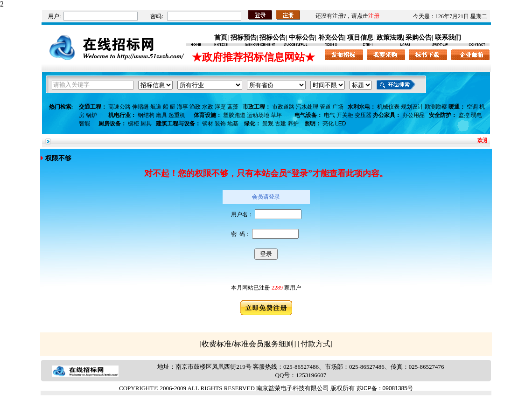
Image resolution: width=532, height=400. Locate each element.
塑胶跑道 (234, 115)
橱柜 (133, 124)
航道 (156, 107)
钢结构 (146, 115)
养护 (293, 124)
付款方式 (315, 344)
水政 (208, 107)
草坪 (276, 115)
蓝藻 (233, 107)
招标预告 (244, 37)
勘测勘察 (436, 107)
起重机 (177, 115)
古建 (280, 124)
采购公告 (419, 37)
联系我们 (448, 37)
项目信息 (360, 37)
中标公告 (302, 37)
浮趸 (220, 107)
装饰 (220, 124)
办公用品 (413, 115)
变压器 (363, 115)
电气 (329, 115)
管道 (325, 107)
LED (340, 124)
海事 (182, 107)
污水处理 (307, 107)
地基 (233, 124)
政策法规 (390, 37)
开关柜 (345, 115)
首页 (221, 37)
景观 (268, 124)
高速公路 (119, 107)
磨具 (161, 115)
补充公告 (331, 37)
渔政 (195, 107)
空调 (472, 107)
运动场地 (258, 115)
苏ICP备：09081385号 (385, 388)
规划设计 (412, 107)
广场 (338, 107)
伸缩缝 (140, 107)
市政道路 (283, 107)
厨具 (146, 124)
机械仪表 (388, 107)
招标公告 (273, 37)
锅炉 (91, 115)
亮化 (328, 124)
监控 (464, 115)
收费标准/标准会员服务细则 (247, 344)
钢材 (208, 124)
